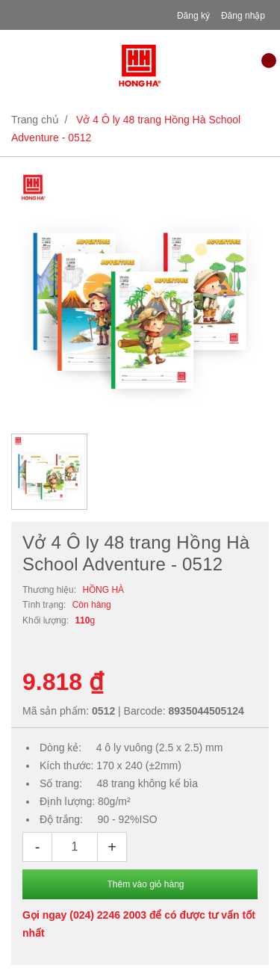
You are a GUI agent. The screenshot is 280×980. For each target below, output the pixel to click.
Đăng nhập (243, 16)
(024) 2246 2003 (108, 915)
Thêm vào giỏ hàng (145, 884)
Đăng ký (193, 16)
